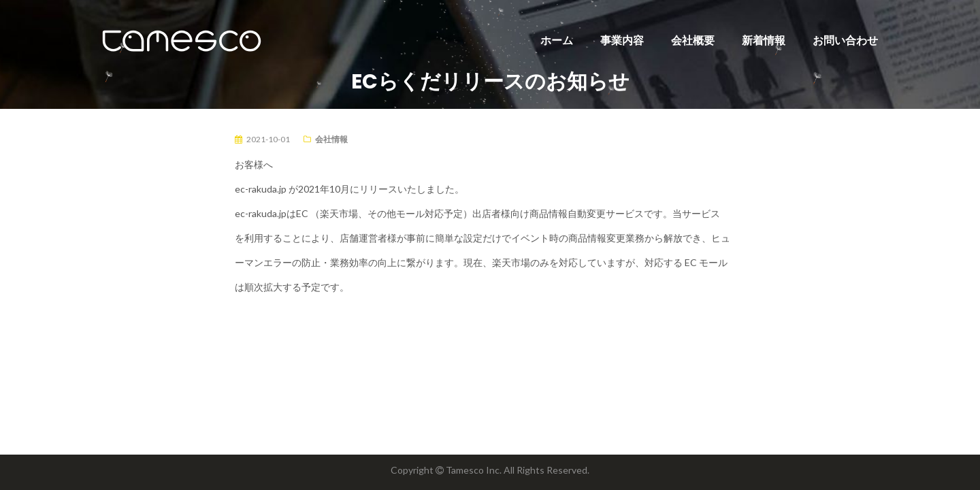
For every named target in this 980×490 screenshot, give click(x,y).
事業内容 (622, 40)
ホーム (557, 40)
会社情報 (331, 139)
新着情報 (764, 40)
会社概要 (693, 40)
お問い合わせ (845, 40)
